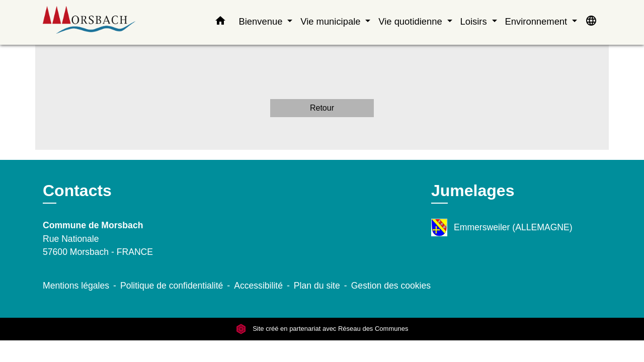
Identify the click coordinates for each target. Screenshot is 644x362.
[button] (220, 23)
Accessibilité (258, 286)
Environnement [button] (538, 21)
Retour (322, 108)
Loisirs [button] (475, 21)
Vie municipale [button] (332, 21)
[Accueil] (106, 22)
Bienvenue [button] (262, 21)
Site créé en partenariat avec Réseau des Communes (322, 329)
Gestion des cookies (391, 286)
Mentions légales (76, 286)
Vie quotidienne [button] (412, 21)
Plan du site (317, 286)
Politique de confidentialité (172, 286)
